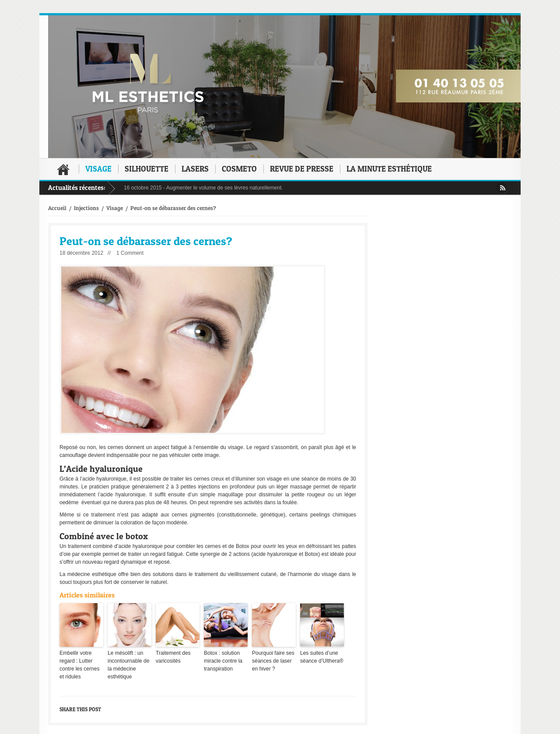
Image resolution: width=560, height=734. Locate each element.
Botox (243, 546)
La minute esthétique (389, 169)
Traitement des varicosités (173, 657)
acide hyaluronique (104, 479)
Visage (98, 169)
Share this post (80, 709)
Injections (86, 208)
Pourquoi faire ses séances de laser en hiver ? (273, 661)
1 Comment (130, 253)
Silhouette (147, 169)
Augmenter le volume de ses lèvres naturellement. (225, 188)
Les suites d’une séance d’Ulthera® (322, 657)
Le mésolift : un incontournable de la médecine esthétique (128, 665)
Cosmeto (239, 169)
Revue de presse (302, 169)
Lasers (195, 169)
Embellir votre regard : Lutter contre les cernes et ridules (79, 665)
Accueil (63, 169)
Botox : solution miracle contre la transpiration (223, 661)
